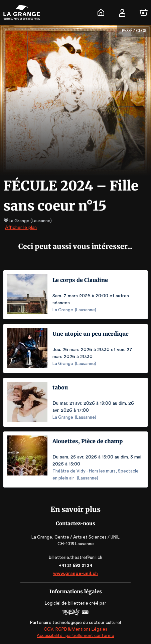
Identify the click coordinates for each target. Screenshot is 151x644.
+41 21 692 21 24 (75, 565)
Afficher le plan (20, 228)
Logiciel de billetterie (67, 603)
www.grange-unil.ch (75, 573)
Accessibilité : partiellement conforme (76, 635)
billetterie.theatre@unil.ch (76, 557)
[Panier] (144, 13)
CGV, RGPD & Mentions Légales (75, 629)
